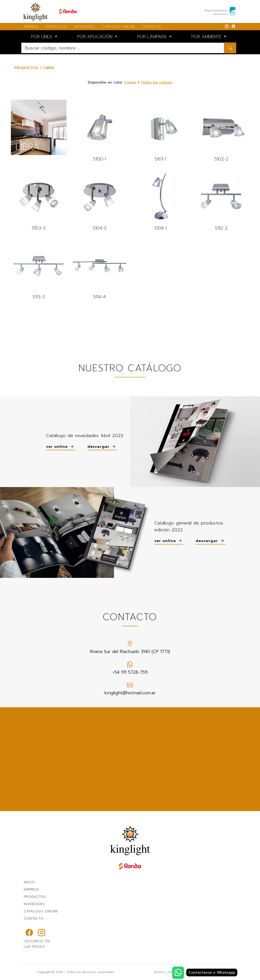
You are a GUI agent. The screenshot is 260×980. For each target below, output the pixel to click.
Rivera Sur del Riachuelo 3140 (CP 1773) (130, 647)
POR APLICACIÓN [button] (96, 37)
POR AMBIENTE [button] (207, 37)
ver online (61, 447)
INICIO (29, 882)
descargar (102, 447)
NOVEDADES (84, 27)
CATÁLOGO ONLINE (118, 27)
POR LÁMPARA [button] (153, 37)
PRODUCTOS (56, 27)
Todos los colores (156, 82)
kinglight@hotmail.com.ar (130, 689)
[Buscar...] (123, 48)
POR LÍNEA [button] (43, 37)
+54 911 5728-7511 (130, 668)
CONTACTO (152, 27)
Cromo (130, 82)
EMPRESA (31, 27)
